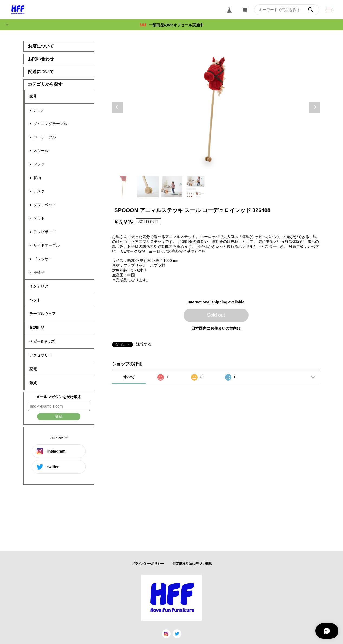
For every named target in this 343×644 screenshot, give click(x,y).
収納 (37, 178)
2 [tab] (148, 187)
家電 (33, 369)
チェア (39, 110)
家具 (33, 96)
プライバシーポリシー (148, 564)
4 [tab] (195, 187)
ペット (35, 300)
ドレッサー (43, 259)
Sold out (216, 315)
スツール (41, 151)
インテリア (39, 286)
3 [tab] (172, 187)
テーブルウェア (43, 314)
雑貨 (33, 383)
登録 (59, 416)
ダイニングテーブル (50, 124)
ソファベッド (45, 205)
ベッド (39, 218)
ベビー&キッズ (42, 341)
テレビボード (45, 232)
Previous (117, 107)
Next (315, 107)
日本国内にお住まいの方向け (216, 328)
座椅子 (39, 272)
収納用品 (37, 328)
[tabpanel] (216, 107)
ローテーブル (45, 137)
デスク (39, 191)
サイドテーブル (47, 245)
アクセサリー (41, 355)
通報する (144, 344)
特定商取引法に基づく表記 (192, 564)
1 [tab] (124, 187)
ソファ (39, 164)
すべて (129, 377)
